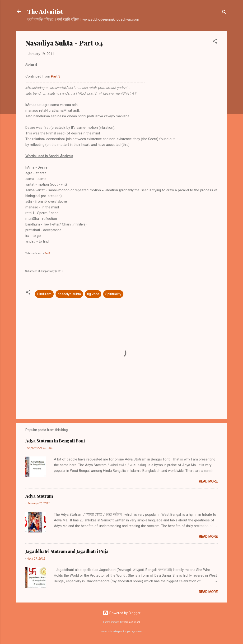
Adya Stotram (39, 496)
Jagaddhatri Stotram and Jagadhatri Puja (67, 551)
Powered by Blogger (122, 613)
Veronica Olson (132, 622)
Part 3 (56, 76)
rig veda (93, 294)
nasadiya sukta (69, 294)
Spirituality (113, 294)
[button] (215, 42)
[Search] (224, 13)
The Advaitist (45, 11)
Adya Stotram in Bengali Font (55, 441)
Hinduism (44, 294)
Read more (208, 481)
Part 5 (47, 253)
